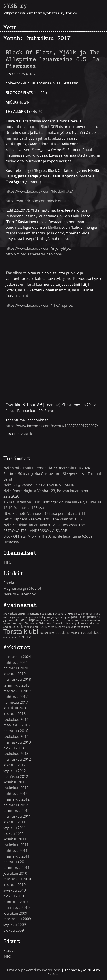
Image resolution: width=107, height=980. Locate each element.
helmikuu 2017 (16, 702)
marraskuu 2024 (17, 657)
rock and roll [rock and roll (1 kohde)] (31, 627)
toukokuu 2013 (16, 754)
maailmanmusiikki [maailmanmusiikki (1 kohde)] (89, 620)
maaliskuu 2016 (16, 725)
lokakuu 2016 (14, 714)
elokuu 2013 (14, 748)
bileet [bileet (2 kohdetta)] (69, 614)
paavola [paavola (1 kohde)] (33, 623)
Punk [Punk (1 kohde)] (81, 623)
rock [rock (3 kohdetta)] (19, 627)
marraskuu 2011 (17, 816)
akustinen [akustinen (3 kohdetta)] (18, 613)
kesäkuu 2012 (15, 782)
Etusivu (10, 951)
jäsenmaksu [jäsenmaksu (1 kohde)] (43, 620)
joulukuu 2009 (15, 913)
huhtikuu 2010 (15, 902)
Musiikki (27, 434)
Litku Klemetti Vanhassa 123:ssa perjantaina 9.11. (45, 514)
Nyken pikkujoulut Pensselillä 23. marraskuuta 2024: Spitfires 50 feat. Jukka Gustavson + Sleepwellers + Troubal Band (52, 474)
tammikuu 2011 (16, 868)
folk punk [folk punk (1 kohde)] (45, 617)
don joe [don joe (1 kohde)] (28, 617)
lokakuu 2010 (14, 885)
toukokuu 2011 (16, 845)
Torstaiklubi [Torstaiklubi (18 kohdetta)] (21, 632)
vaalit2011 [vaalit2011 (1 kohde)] (76, 633)
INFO (7, 562)
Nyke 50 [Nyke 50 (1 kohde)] (23, 623)
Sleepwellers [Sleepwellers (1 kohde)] (62, 627)
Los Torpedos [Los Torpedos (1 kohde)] (70, 620)
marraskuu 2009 (17, 919)
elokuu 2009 (14, 930)
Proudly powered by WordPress (34, 970)
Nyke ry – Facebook (19, 594)
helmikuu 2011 (16, 862)
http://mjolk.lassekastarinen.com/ (34, 254)
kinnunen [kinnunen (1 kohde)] (56, 620)
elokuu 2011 (14, 834)
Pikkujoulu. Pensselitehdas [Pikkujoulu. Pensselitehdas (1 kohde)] (54, 623)
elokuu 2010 (14, 896)
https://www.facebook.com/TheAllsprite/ (40, 305)
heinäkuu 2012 (16, 777)
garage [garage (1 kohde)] (55, 617)
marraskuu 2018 (17, 679)
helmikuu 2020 (16, 668)
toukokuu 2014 (16, 737)
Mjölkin (54, 227)
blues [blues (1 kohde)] (77, 614)
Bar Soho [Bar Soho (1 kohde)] (58, 614)
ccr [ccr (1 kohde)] (21, 617)
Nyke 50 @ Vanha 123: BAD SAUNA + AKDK (39, 485)
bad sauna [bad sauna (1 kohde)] (46, 614)
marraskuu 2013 (17, 742)
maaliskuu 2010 (16, 908)
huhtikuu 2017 (15, 697)
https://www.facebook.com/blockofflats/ (39, 191)
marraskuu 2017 (17, 691)
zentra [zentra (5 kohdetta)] (25, 637)
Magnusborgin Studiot (22, 588)
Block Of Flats (52, 127)
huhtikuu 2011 (15, 851)
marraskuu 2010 (17, 879)
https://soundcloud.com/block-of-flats (38, 201)
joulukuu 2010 (15, 873)
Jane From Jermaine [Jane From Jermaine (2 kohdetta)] (86, 617)
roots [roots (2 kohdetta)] (43, 627)
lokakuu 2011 (14, 822)
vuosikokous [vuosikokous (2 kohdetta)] (92, 633)
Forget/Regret (34, 171)
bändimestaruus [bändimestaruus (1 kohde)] (90, 614)
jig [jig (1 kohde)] (5, 620)
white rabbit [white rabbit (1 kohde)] (10, 638)
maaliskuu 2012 (16, 799)
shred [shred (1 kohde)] (51, 627)
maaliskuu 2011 (16, 856)
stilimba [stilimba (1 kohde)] (85, 627)
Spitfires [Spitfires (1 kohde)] (75, 627)
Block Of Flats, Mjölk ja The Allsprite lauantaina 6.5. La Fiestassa (53, 59)
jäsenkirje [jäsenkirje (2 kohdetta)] (28, 620)
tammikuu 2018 (16, 685)
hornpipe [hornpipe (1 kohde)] (65, 617)
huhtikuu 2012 (15, 794)
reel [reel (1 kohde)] (87, 623)
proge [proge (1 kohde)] (74, 623)
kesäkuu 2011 (15, 839)
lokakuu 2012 (14, 765)
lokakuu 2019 (14, 674)
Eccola (9, 583)
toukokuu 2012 (16, 788)
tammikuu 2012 (16, 811)
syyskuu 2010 (15, 890)
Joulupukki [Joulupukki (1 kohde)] (13, 620)
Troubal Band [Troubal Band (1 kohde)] (47, 633)
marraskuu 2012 (17, 759)
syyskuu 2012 (15, 771)
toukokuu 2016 (16, 720)
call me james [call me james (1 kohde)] (11, 617)
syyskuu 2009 (15, 925)
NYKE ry (15, 6)
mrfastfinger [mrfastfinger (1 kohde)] (10, 623)
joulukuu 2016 (15, 708)
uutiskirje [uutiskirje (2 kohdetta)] (63, 633)
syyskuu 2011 (15, 828)
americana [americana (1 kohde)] (33, 614)
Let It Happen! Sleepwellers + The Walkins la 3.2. (43, 519)
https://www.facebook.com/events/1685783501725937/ (52, 426)
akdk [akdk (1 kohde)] (6, 614)
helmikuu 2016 (16, 731)
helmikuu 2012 (16, 805)
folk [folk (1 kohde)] (36, 617)
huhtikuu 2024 (15, 663)
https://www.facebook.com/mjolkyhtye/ (39, 248)
